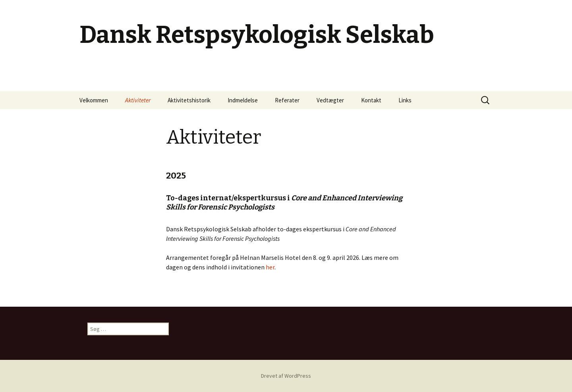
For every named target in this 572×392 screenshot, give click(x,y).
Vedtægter (330, 100)
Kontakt (371, 100)
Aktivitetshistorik (189, 100)
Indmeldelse (243, 100)
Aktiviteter (138, 100)
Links (405, 100)
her (270, 267)
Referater (287, 100)
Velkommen (94, 100)
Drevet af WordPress (286, 376)
